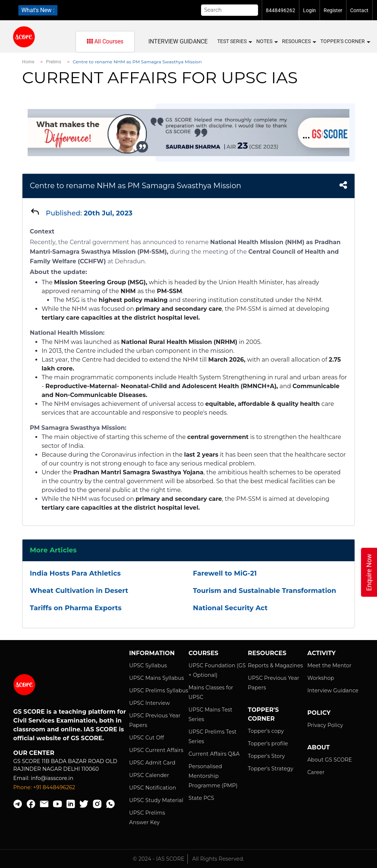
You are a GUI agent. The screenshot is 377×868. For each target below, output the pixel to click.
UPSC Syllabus (148, 665)
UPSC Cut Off (147, 738)
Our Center (34, 753)
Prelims (54, 62)
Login (309, 10)
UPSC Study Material (156, 800)
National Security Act (230, 608)
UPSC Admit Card (152, 763)
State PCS (201, 798)
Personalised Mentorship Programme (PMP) (213, 776)
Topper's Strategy (270, 769)
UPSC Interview (150, 703)
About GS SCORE (330, 760)
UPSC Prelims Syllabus (159, 690)
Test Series (234, 42)
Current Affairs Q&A (214, 754)
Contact (359, 10)
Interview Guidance (178, 41)
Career (316, 772)
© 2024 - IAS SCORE (159, 859)
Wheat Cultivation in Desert (79, 591)
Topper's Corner (345, 42)
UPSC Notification (153, 788)
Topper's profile (268, 744)
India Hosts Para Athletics (75, 573)
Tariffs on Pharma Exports (76, 608)
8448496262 (281, 10)
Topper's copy (266, 731)
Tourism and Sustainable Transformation (265, 591)
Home (28, 62)
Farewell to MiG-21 (225, 573)
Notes (267, 42)
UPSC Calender (149, 775)
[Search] (230, 10)
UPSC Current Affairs (156, 750)
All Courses (105, 41)
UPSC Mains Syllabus (157, 678)
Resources (299, 42)
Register (333, 10)
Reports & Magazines (275, 665)
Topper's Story (266, 756)
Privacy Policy (325, 725)
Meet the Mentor (330, 665)
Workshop (321, 678)
